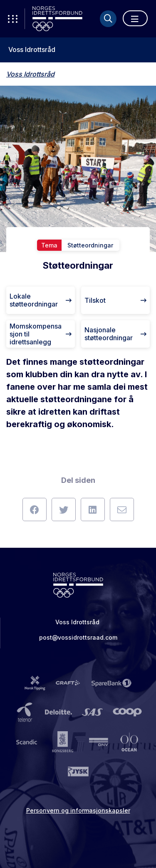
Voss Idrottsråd (32, 50)
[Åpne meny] (135, 18)
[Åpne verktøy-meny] (12, 19)
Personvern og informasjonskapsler (78, 810)
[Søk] (108, 19)
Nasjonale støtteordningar (115, 334)
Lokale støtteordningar (41, 300)
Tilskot (115, 300)
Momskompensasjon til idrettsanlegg (41, 334)
